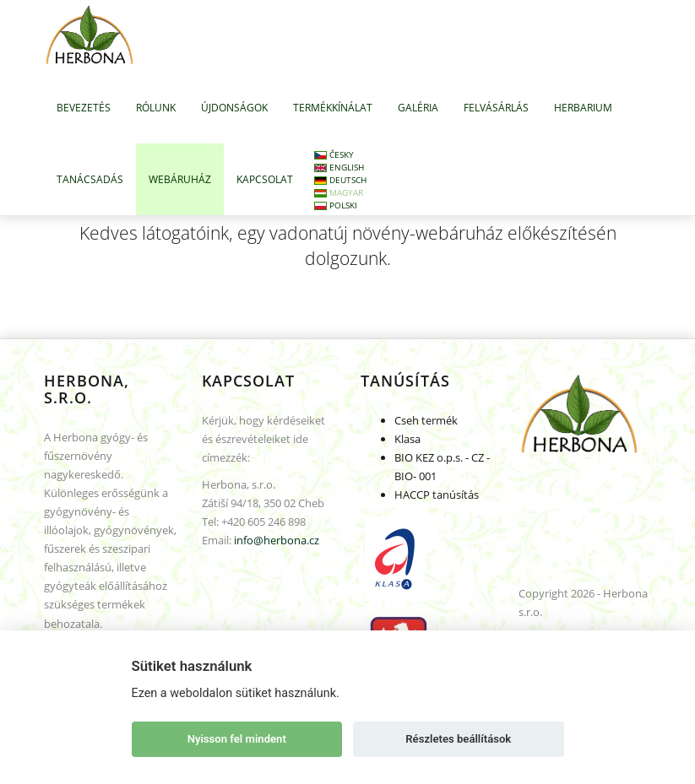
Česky (334, 154)
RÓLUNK (156, 108)
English (339, 167)
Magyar (339, 192)
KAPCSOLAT (265, 179)
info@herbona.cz (277, 540)
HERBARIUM (583, 108)
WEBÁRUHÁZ (180, 179)
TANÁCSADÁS (90, 179)
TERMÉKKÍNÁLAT (333, 108)
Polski (336, 205)
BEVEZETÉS (84, 108)
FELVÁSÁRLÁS (496, 108)
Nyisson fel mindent (237, 739)
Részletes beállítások (458, 739)
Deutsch (340, 180)
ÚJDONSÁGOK (234, 108)
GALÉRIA (418, 108)
